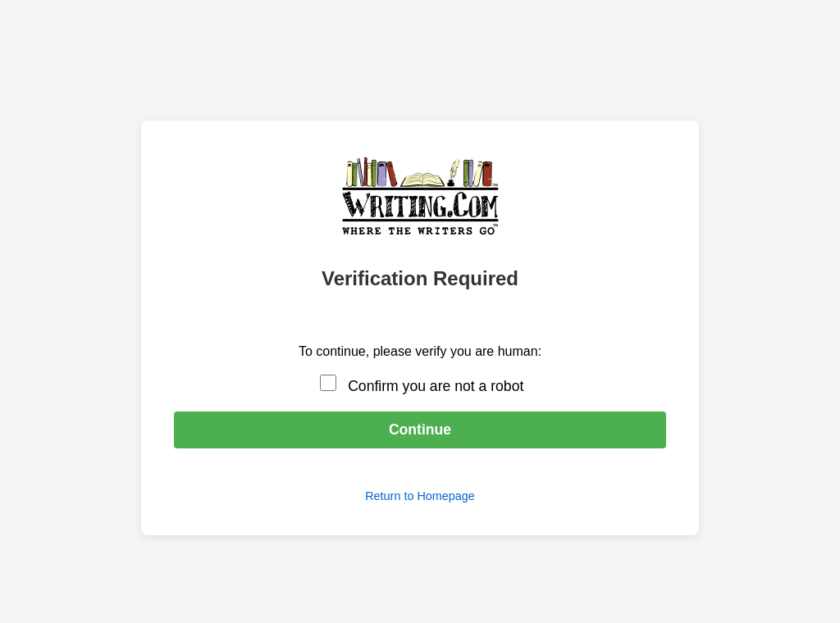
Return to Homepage (420, 496)
